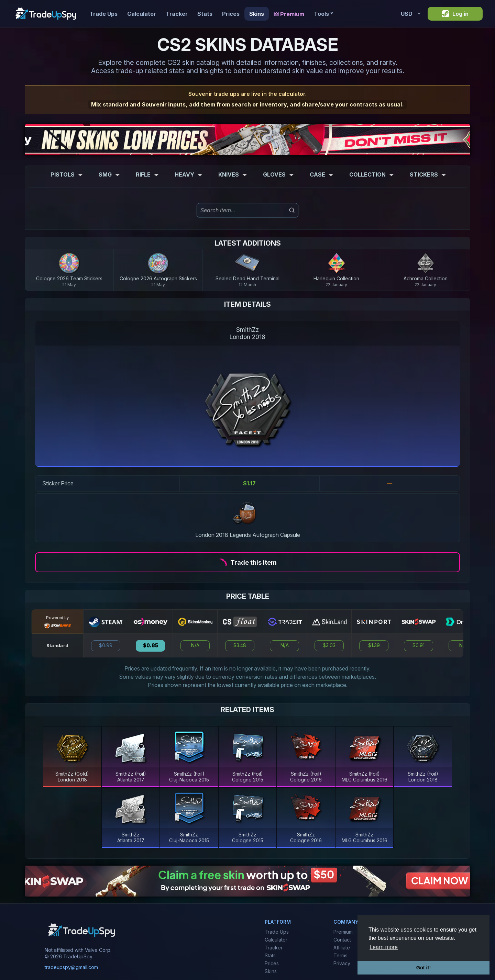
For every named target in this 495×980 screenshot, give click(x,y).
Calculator (142, 14)
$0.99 (106, 645)
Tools (323, 14)
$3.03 (329, 645)
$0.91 (419, 645)
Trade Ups (103, 14)
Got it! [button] (423, 968)
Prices (231, 14)
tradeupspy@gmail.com (71, 967)
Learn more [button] (384, 947)
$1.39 (374, 645)
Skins (257, 14)
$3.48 (240, 645)
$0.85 (151, 645)
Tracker (177, 14)
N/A (195, 645)
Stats (205, 14)
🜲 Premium (289, 14)
